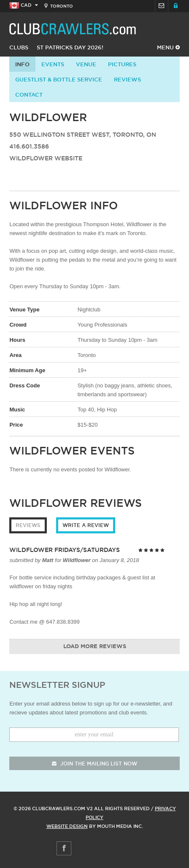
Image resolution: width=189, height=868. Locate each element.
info (22, 64)
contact (29, 95)
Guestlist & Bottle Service (59, 79)
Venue (86, 64)
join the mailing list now (94, 764)
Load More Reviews (95, 647)
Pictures (122, 64)
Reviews (127, 79)
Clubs (19, 47)
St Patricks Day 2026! (70, 47)
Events (53, 64)
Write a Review (86, 525)
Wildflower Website (46, 158)
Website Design (67, 826)
